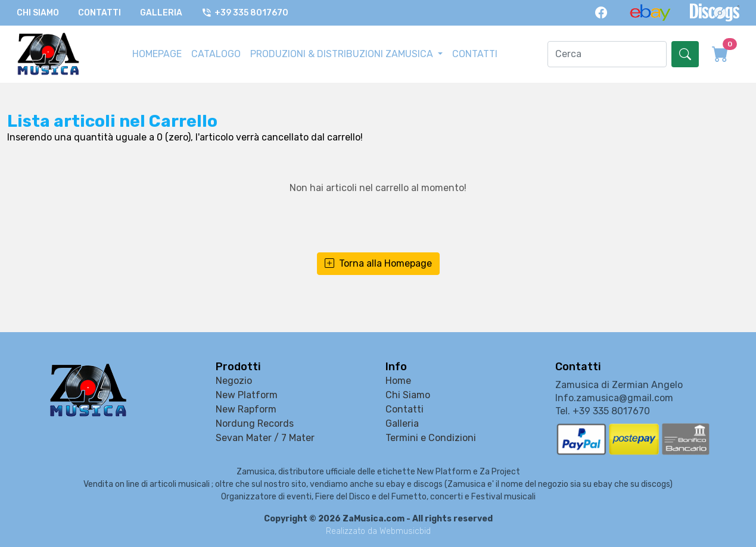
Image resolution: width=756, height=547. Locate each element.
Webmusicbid (405, 531)
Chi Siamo (38, 13)
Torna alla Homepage (378, 264)
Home (398, 381)
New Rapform (246, 409)
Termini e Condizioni (431, 438)
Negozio (234, 381)
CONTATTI (475, 54)
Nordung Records (255, 423)
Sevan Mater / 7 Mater (265, 438)
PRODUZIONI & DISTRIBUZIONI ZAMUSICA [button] (343, 54)
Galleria (161, 13)
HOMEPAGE (157, 54)
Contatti (99, 13)
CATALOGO (216, 54)
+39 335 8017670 (245, 13)
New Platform (247, 395)
